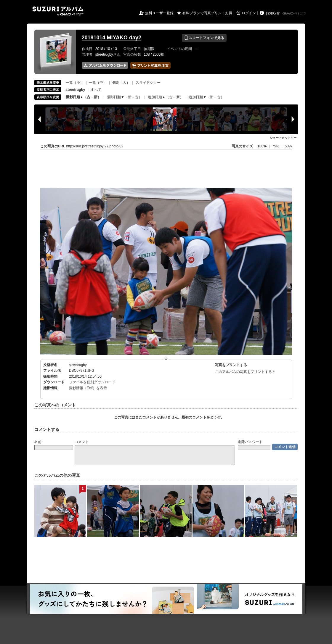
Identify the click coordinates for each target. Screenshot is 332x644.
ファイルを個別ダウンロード (92, 382)
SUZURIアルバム (58, 11)
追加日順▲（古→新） (166, 97)
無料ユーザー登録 (159, 13)
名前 (38, 442)
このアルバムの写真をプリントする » (245, 372)
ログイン (249, 13)
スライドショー (148, 83)
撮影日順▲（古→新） (84, 97)
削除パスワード (250, 442)
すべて (96, 90)
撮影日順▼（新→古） (124, 97)
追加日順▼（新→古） (206, 97)
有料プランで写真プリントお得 (207, 13)
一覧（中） (98, 83)
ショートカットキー (283, 138)
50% (288, 146)
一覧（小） (75, 83)
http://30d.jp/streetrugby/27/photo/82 (95, 146)
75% (276, 146)
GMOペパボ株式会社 (294, 14)
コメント (82, 442)
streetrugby (78, 365)
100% (262, 146)
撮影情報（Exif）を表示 (88, 388)
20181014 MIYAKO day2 (112, 38)
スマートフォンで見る (204, 38)
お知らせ (273, 13)
